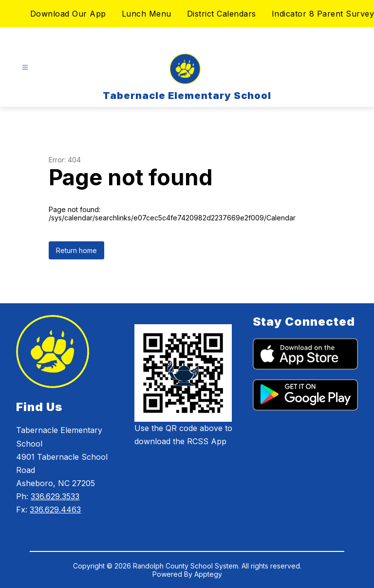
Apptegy (208, 574)
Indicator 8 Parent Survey (323, 14)
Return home (76, 250)
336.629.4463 (55, 510)
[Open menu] (25, 68)
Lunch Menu (147, 14)
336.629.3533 (55, 496)
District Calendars (222, 14)
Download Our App (68, 14)
